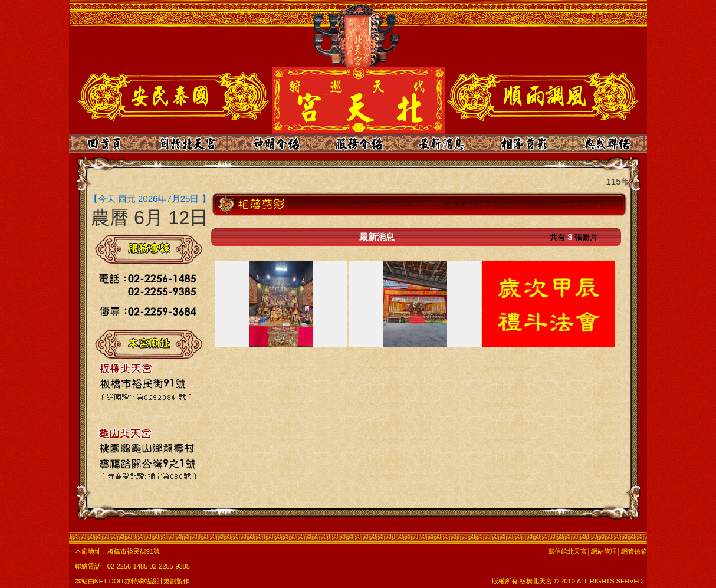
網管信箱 (634, 551)
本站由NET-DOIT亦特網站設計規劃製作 (132, 581)
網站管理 (604, 551)
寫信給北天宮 (567, 551)
